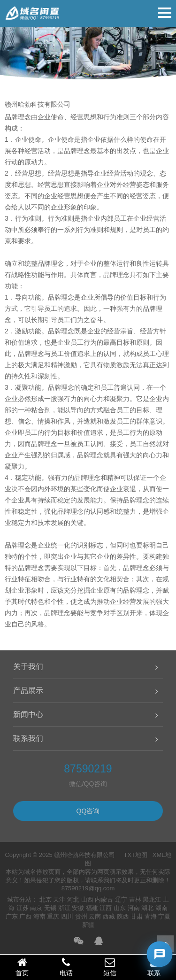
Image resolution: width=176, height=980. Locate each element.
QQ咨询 (88, 811)
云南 (95, 916)
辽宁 (121, 899)
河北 (73, 899)
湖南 (161, 908)
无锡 (50, 908)
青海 (151, 916)
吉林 (135, 899)
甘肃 (137, 916)
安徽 (78, 908)
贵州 (81, 916)
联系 (154, 967)
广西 (25, 916)
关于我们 (28, 667)
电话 (66, 967)
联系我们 (28, 738)
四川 (67, 916)
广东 (12, 916)
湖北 (147, 908)
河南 (134, 908)
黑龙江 (152, 899)
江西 (106, 908)
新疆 (88, 925)
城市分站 (19, 899)
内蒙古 (104, 899)
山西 (87, 899)
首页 (22, 967)
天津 (59, 899)
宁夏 (164, 916)
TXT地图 (135, 855)
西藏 (109, 916)
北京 (46, 899)
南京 (36, 908)
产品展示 (28, 691)
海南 (39, 916)
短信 (110, 967)
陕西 (123, 916)
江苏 (23, 908)
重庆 (53, 916)
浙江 (64, 908)
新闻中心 (28, 714)
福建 (92, 908)
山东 (120, 908)
